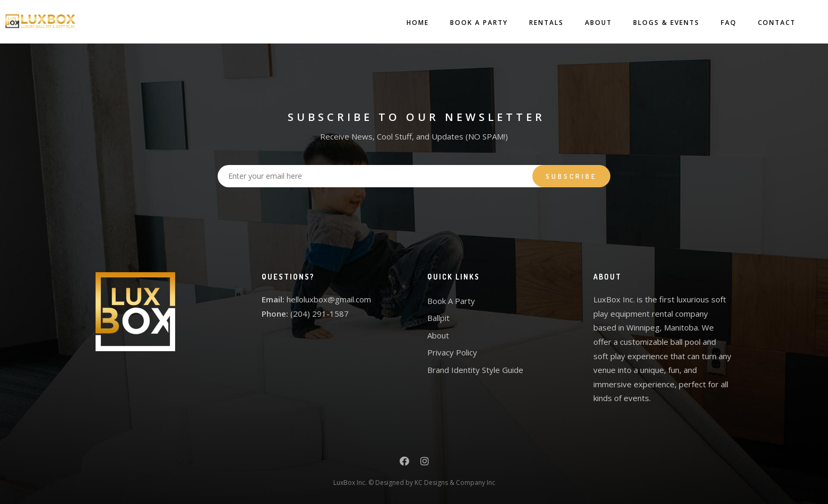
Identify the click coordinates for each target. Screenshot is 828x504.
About (588, 23)
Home (407, 23)
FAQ (718, 23)
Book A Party (468, 23)
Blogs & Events (656, 23)
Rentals (536, 23)
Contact (766, 23)
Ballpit (438, 318)
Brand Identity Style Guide (475, 370)
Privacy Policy (452, 352)
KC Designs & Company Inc (455, 483)
